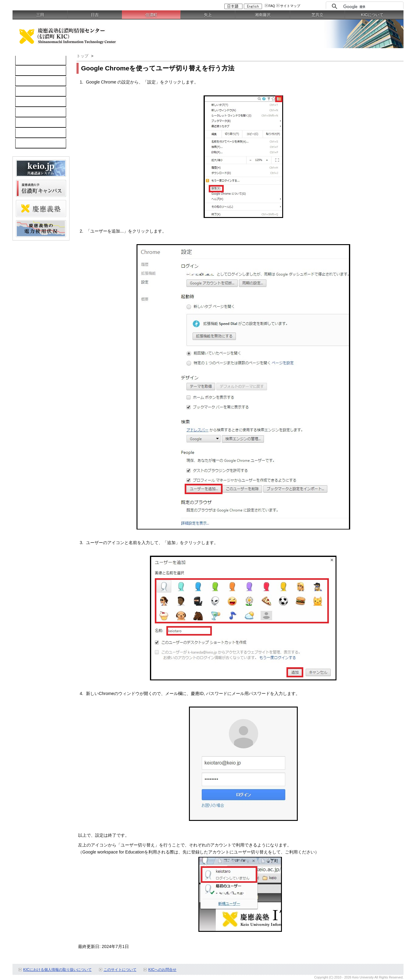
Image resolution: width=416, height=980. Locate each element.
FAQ (272, 6)
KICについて (372, 15)
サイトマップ (290, 6)
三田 (40, 15)
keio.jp (25, 102)
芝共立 (317, 15)
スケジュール (31, 144)
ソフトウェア (31, 92)
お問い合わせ (31, 133)
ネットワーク (31, 81)
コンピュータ (31, 71)
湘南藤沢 (263, 15)
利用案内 (27, 123)
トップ (82, 56)
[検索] (372, 7)
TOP (23, 61)
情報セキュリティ (36, 112)
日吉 (95, 15)
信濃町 (151, 15)
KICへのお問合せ (162, 970)
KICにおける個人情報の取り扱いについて (57, 970)
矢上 (208, 15)
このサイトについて (120, 970)
